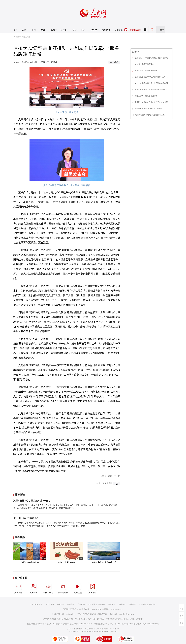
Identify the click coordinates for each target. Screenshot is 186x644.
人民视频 (78, 588)
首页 (15, 30)
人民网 (16, 37)
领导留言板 (63, 588)
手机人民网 (48, 588)
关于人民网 (50, 604)
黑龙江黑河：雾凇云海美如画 (146, 71)
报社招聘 (61, 604)
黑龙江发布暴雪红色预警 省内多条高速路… (152, 90)
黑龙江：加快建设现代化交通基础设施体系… (152, 102)
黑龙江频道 (26, 37)
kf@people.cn (71, 614)
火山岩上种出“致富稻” (26, 518)
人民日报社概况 (36, 604)
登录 (162, 30)
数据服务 (112, 604)
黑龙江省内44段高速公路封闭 (146, 96)
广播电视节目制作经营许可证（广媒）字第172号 (125, 619)
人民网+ (33, 588)
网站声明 (122, 604)
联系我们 (153, 604)
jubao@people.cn (117, 609)
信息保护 (142, 604)
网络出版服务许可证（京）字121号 (107, 624)
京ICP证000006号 (128, 624)
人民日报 (18, 588)
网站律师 (132, 604)
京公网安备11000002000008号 (148, 624)
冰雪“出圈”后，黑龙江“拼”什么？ (32, 501)
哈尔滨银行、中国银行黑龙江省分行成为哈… (152, 58)
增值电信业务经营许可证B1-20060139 (90, 619)
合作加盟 (91, 604)
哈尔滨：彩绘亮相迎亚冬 (144, 64)
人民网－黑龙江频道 (48, 62)
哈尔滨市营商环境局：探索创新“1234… (150, 115)
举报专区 (119, 30)
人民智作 (93, 588)
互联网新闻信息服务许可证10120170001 (58, 619)
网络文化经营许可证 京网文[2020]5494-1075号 (75, 624)
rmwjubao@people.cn (126, 614)
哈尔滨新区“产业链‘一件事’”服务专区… (150, 109)
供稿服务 (102, 604)
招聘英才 (71, 604)
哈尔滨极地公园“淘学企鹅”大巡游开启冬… (151, 77)
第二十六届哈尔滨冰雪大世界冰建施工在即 (151, 83)
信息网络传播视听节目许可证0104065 (42, 624)
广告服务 (81, 604)
